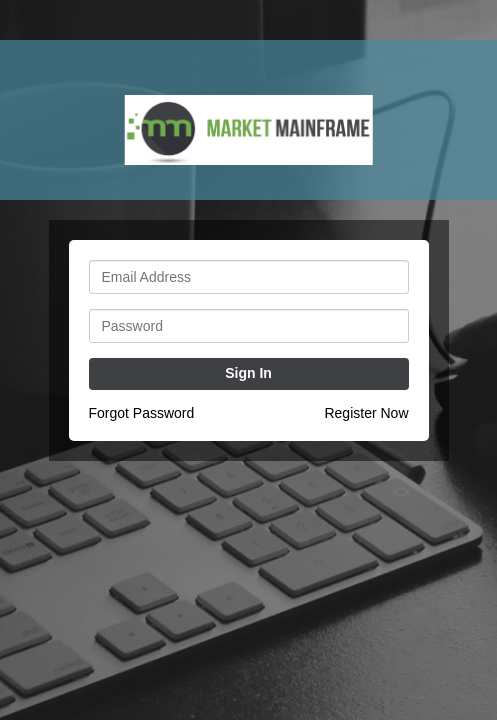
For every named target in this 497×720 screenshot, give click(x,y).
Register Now (366, 413)
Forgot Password (142, 413)
